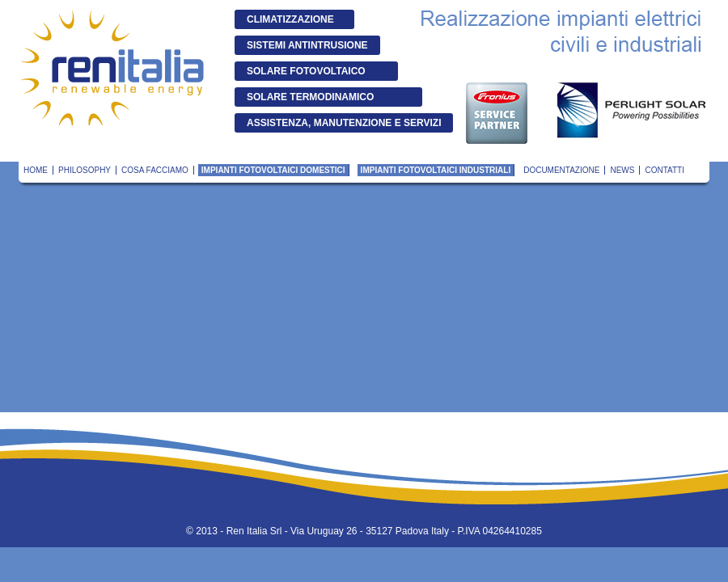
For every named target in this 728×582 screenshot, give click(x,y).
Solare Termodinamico (310, 97)
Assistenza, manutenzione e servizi (344, 123)
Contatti (665, 170)
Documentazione (561, 170)
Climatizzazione (290, 19)
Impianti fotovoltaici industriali (436, 170)
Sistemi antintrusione (307, 45)
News (622, 170)
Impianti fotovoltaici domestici (273, 170)
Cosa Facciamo (155, 170)
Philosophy (85, 170)
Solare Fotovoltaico (306, 71)
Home (36, 170)
